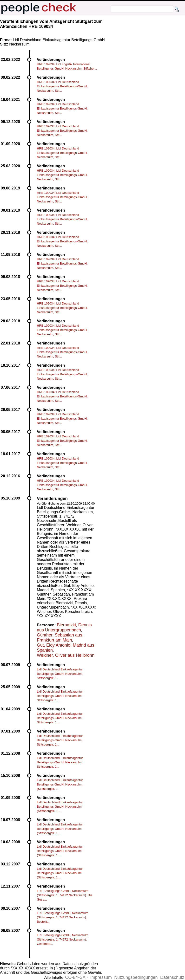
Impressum (101, 977)
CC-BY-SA (75, 977)
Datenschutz (172, 977)
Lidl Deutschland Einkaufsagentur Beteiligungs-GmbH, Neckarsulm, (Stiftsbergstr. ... (60, 784)
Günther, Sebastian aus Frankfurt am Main (59, 638)
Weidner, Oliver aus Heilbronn (66, 655)
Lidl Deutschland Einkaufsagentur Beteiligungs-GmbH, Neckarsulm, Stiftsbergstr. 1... (60, 674)
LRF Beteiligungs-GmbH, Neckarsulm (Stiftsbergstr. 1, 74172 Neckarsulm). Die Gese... (65, 895)
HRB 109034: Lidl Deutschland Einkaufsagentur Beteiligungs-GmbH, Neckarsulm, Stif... (62, 86)
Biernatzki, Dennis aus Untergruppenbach (64, 627)
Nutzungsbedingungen (136, 977)
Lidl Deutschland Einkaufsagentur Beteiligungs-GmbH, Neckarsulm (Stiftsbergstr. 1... (60, 807)
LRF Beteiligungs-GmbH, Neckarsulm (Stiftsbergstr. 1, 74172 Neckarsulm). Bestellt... (63, 917)
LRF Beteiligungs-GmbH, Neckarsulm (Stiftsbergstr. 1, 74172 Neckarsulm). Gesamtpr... (63, 939)
